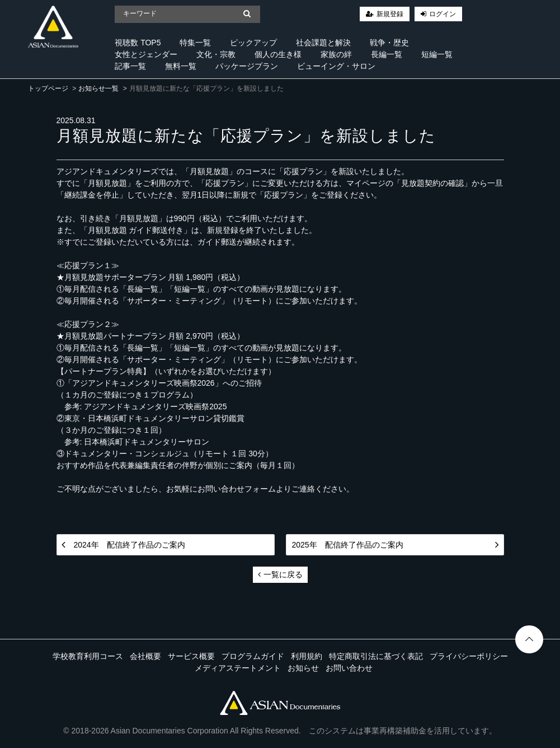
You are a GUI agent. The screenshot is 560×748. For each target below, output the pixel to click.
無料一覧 (181, 66)
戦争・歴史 (389, 43)
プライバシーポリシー (469, 656)
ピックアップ (253, 43)
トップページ (48, 88)
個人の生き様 (278, 54)
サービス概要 (191, 656)
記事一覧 (130, 66)
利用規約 (307, 656)
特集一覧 (195, 43)
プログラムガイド (253, 656)
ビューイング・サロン (336, 66)
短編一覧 (437, 54)
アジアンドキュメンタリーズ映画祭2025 (155, 406)
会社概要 (145, 656)
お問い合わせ (349, 668)
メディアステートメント (238, 668)
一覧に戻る (280, 574)
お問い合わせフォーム (237, 489)
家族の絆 (336, 54)
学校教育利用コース (88, 656)
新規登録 (390, 14)
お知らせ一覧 (98, 88)
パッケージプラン (247, 66)
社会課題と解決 (323, 43)
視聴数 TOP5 (138, 43)
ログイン (443, 14)
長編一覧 (387, 54)
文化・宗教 (216, 54)
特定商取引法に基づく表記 (376, 656)
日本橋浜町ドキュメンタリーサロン (147, 442)
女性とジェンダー (146, 54)
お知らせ (303, 668)
